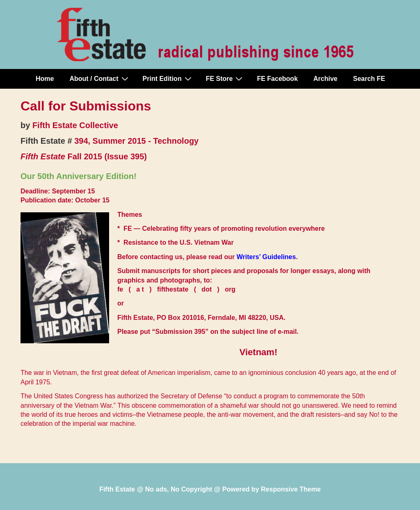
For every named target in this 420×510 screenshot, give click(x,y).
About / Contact (100, 78)
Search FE (369, 79)
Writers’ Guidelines (266, 257)
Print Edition (168, 78)
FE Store (225, 78)
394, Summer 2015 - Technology (136, 141)
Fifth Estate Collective (75, 125)
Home (45, 79)
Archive (325, 79)
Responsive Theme (291, 489)
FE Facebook (277, 79)
